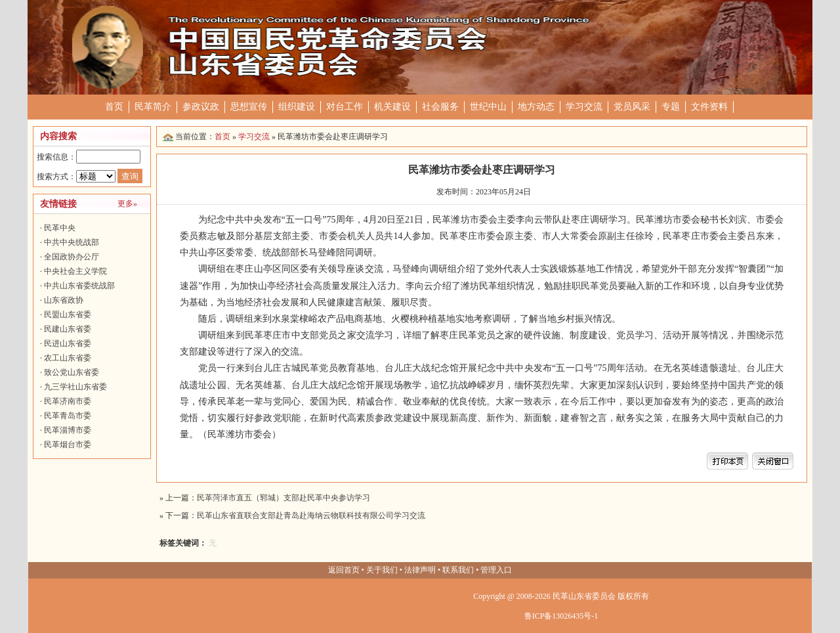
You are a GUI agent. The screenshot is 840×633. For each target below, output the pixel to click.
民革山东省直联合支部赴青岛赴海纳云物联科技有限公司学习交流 (311, 515)
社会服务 (440, 107)
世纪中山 (488, 107)
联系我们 (458, 570)
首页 (114, 107)
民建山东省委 (68, 329)
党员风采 (632, 107)
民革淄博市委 (68, 430)
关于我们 (382, 570)
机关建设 (392, 107)
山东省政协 (64, 300)
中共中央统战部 (72, 242)
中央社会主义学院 (75, 271)
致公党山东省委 (72, 372)
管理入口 (496, 570)
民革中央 (60, 228)
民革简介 (153, 107)
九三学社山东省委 (75, 387)
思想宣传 (249, 107)
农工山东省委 (68, 358)
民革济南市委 (68, 401)
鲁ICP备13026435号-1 (561, 616)
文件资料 (709, 107)
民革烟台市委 (68, 445)
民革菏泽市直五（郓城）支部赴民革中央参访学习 (283, 498)
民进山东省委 (68, 343)
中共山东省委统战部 (79, 286)
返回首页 (344, 570)
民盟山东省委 (68, 315)
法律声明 (420, 570)
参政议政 (201, 107)
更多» (127, 204)
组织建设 (297, 107)
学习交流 (584, 107)
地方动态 (536, 107)
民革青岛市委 (68, 416)
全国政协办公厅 (72, 257)
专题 (671, 107)
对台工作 (345, 107)
